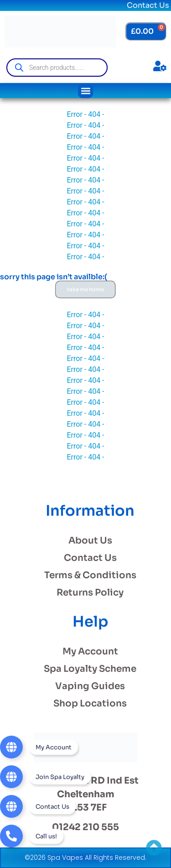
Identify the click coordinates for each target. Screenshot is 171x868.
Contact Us (148, 5)
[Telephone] (32, 836)
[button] (85, 91)
